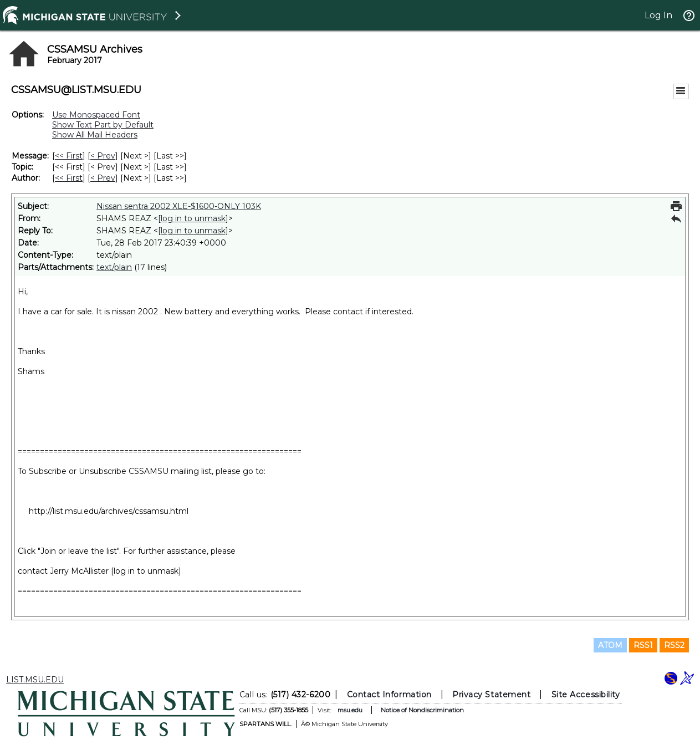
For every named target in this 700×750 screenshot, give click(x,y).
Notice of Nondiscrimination (422, 710)
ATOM (610, 645)
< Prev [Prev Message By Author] (103, 178)
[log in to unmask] (193, 218)
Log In (658, 15)
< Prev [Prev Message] (103, 156)
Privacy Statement (491, 695)
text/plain (114, 267)
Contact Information (389, 695)
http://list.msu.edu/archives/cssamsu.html (109, 511)
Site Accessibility (585, 695)
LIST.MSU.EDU (35, 680)
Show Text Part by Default (103, 125)
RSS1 (643, 645)
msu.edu (349, 710)
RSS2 (674, 645)
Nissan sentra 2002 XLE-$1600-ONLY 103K (179, 206)
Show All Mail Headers (95, 135)
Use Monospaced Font (96, 115)
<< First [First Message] (69, 156)
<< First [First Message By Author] (69, 178)
